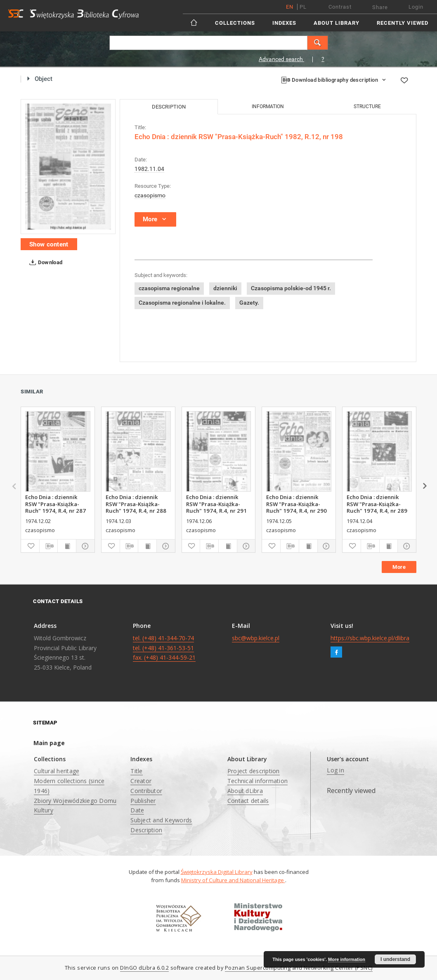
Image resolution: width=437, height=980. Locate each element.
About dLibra (245, 791)
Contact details (248, 801)
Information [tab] (268, 107)
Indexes (284, 23)
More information (347, 959)
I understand (395, 959)
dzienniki (225, 288)
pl (303, 7)
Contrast (340, 7)
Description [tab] (169, 107)
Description (146, 830)
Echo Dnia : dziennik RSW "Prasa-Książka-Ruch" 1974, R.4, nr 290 (296, 504)
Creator (141, 781)
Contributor (146, 791)
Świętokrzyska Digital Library (217, 872)
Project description (254, 771)
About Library (337, 23)
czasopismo (150, 195)
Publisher (143, 801)
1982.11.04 (149, 169)
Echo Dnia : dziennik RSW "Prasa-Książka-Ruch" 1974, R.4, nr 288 (136, 504)
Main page (49, 743)
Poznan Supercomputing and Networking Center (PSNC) (299, 968)
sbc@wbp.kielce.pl (256, 638)
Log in (335, 770)
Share (380, 7)
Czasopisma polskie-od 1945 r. (291, 288)
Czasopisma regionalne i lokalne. (182, 303)
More (399, 567)
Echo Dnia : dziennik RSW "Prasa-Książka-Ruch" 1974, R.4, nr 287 (56, 504)
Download (44, 263)
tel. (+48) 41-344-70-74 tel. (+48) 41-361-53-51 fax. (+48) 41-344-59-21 (164, 648)
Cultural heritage (57, 771)
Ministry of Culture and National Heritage (233, 880)
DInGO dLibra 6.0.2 (144, 968)
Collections (235, 23)
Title (136, 771)
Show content (49, 244)
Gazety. (249, 303)
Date (137, 810)
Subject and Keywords (161, 820)
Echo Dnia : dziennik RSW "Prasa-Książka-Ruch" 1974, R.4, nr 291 (216, 504)
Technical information (257, 781)
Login (416, 7)
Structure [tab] (367, 107)
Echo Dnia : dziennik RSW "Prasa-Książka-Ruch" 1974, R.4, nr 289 (377, 504)
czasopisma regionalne (169, 288)
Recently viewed (403, 23)
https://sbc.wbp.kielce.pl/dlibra (370, 638)
